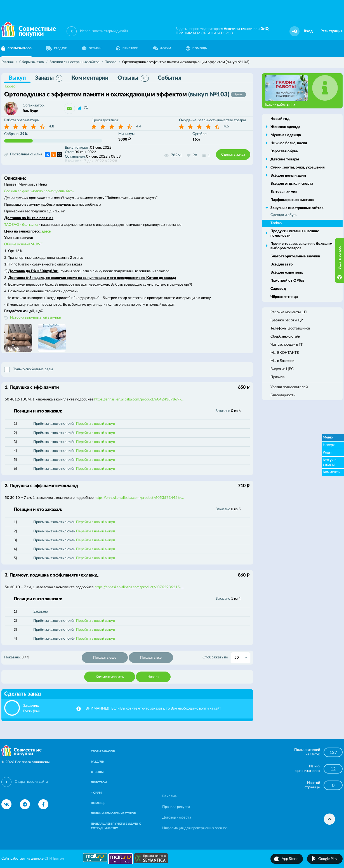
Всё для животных (287, 273)
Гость (28, 711)
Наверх (153, 677)
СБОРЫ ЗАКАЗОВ (103, 751)
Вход (308, 31)
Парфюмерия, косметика (292, 200)
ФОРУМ (162, 48)
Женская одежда (285, 127)
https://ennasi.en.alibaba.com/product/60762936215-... (139, 587)
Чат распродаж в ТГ (287, 345)
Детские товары (285, 159)
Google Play (328, 859)
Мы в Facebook (282, 361)
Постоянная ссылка (23, 155)
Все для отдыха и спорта (292, 184)
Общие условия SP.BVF (23, 244)
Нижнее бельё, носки (289, 143)
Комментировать (110, 677)
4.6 (226, 126)
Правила (277, 377)
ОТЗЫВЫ (92, 48)
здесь (46, 232)
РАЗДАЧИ (57, 48)
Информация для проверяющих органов (195, 828)
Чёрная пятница (284, 297)
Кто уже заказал (330, 462)
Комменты (332, 472)
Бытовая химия (284, 192)
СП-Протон (54, 859)
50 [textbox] (237, 658)
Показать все (151, 658)
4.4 (139, 126)
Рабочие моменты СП (289, 312)
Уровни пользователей (289, 387)
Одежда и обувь (284, 215)
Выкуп (17, 78)
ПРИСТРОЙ (127, 48)
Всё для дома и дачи (288, 176)
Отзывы (133, 78)
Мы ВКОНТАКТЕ (285, 353)
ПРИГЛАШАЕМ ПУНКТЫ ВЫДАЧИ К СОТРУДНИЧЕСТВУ (116, 826)
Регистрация (332, 31)
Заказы (49, 78)
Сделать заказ (233, 155)
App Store (290, 859)
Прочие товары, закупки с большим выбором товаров (301, 246)
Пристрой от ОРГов (287, 281)
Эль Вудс (30, 111)
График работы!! (280, 105)
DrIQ (265, 29)
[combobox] (241, 658)
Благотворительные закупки (295, 256)
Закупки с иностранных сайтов (297, 208)
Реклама (169, 796)
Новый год (280, 119)
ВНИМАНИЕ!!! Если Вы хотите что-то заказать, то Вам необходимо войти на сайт (153, 709)
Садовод (278, 289)
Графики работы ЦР (287, 320)
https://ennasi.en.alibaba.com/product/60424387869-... (139, 399)
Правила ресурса (176, 807)
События (169, 78)
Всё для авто (282, 265)
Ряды (327, 453)
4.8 (52, 126)
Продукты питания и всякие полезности (295, 233)
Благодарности (283, 395)
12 (333, 769)
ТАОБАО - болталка (21, 225)
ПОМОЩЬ (196, 48)
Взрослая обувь (284, 151)
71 (86, 108)
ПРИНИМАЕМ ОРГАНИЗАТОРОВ (204, 33)
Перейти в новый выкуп (96, 424)
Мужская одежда (286, 135)
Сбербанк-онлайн (285, 337)
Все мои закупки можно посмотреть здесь (39, 191)
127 (333, 753)
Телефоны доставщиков (290, 329)
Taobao (10, 86)
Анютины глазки (238, 29)
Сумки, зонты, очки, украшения (298, 168)
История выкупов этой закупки (36, 318)
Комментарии (90, 78)
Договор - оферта (177, 818)
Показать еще (105, 658)
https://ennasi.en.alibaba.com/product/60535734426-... (139, 498)
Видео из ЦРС (282, 369)
